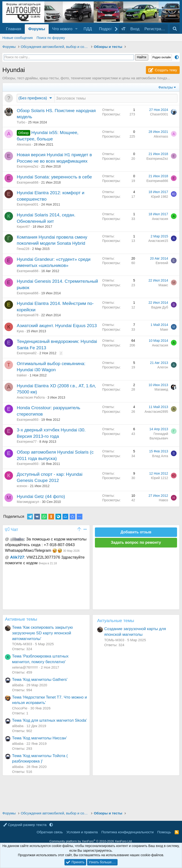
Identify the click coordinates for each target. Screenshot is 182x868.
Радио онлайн (162, 57)
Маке (164, 330)
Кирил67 (23, 227)
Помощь (164, 832)
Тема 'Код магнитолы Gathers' (40, 680)
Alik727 (17, 558)
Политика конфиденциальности (128, 832)
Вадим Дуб (160, 308)
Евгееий (162, 263)
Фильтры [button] (166, 87)
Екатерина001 (28, 205)
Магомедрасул (28, 502)
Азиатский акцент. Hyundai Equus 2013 (57, 326)
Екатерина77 (27, 442)
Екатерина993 (28, 420)
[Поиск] (175, 29)
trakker (22, 375)
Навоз (163, 500)
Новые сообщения (18, 38)
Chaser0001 (159, 114)
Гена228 (23, 249)
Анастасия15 (158, 241)
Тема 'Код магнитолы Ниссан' (39, 738)
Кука (20, 331)
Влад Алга (160, 456)
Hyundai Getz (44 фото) (41, 497)
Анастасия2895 (156, 412)
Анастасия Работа (31, 398)
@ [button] (7, 539)
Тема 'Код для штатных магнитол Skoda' (49, 721)
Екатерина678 (28, 315)
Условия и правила (82, 832)
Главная (14, 29)
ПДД (88, 29)
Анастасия (160, 219)
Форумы (37, 29)
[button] (76, 29)
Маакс (163, 285)
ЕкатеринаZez (28, 167)
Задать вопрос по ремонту (136, 543)
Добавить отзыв (136, 532)
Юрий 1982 (159, 197)
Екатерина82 (27, 353)
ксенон (22, 486)
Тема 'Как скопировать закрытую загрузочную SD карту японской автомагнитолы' (42, 633)
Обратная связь (50, 832)
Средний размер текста (25, 825)
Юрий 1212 (159, 478)
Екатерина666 (28, 183)
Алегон (163, 367)
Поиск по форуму (51, 38)
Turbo (21, 122)
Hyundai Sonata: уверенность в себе (54, 177)
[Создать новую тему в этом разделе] (116, 98)
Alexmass (24, 145)
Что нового (62, 29)
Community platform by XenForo (91, 841)
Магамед (161, 390)
